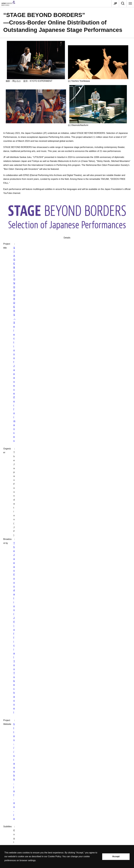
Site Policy (12, 835)
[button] (67, 627)
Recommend (13, 822)
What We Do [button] (12, 809)
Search (10, 829)
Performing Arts (47, 615)
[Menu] (130, 3)
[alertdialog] (67, 857)
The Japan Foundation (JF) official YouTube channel (51, 252)
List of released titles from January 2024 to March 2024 (33, 548)
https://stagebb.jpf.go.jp (37, 256)
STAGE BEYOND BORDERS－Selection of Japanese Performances (59, 244)
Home (3, 615)
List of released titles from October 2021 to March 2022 (33, 559)
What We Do (11, 615)
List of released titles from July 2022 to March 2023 (31, 553)
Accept (116, 856)
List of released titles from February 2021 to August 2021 (34, 564)
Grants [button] (10, 816)
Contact (4, 794)
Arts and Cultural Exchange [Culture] (29, 615)
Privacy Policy (13, 841)
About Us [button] (11, 803)
